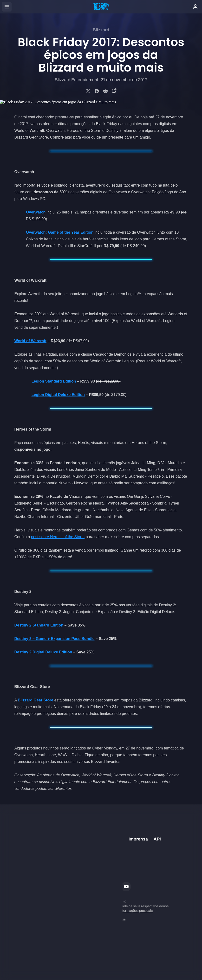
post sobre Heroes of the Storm (58, 537)
